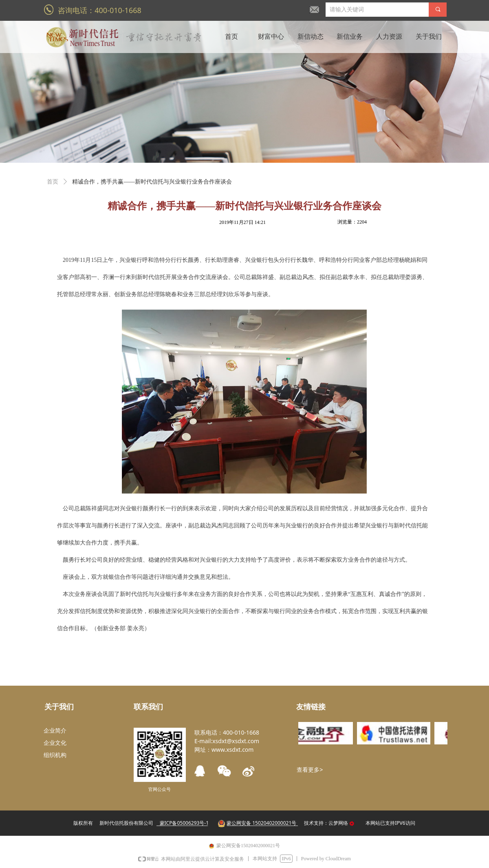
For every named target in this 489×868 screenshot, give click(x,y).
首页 (53, 182)
